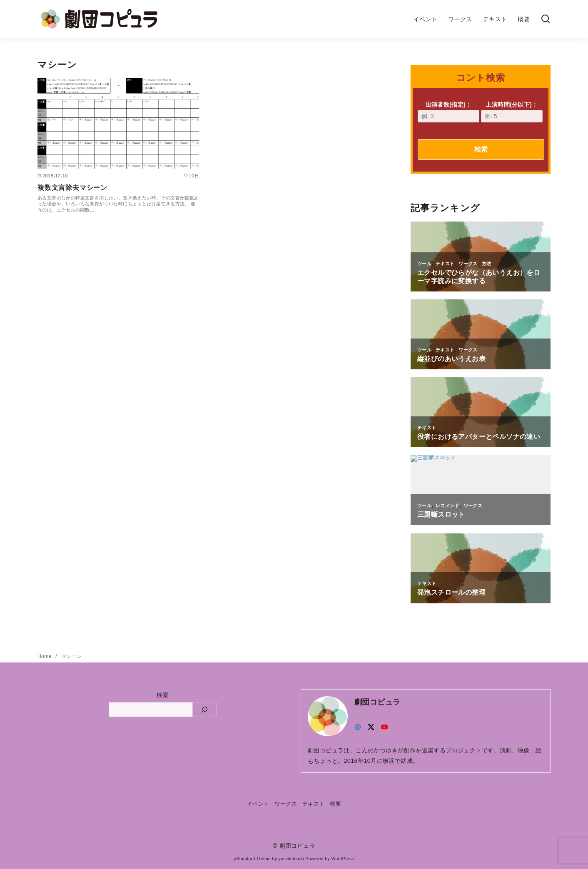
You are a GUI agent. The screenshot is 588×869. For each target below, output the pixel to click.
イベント (426, 19)
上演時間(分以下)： (512, 112)
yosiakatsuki (291, 859)
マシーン (72, 656)
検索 (481, 149)
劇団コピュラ (297, 846)
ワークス (460, 19)
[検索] (546, 19)
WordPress (343, 859)
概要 (524, 19)
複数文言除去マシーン (72, 188)
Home (45, 656)
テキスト (495, 19)
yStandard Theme (252, 859)
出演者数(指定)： (448, 112)
